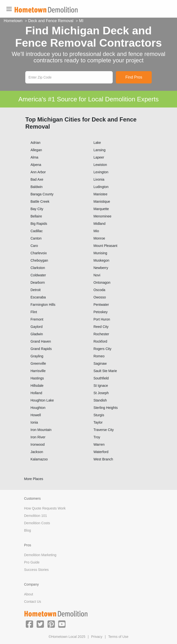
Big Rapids (39, 224)
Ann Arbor (38, 172)
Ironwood (38, 444)
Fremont (37, 319)
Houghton (38, 408)
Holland (36, 393)
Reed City (101, 327)
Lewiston (100, 165)
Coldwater (38, 275)
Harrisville (38, 371)
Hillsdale (37, 386)
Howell (36, 415)
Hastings (37, 378)
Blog (27, 530)
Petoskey (101, 312)
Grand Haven (41, 341)
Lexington (101, 172)
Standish (100, 400)
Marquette (101, 209)
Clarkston (38, 268)
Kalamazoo (39, 459)
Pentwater (101, 305)
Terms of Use (118, 637)
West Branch (103, 459)
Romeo (99, 356)
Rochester (101, 334)
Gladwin (37, 334)
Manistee (101, 194)
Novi (97, 275)
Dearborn (38, 282)
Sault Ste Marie (105, 371)
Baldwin (36, 187)
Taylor (98, 422)
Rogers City (102, 349)
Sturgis (99, 415)
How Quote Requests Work (45, 508)
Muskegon (102, 260)
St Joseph (101, 393)
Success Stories (36, 570)
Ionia (34, 422)
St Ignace (101, 386)
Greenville (38, 363)
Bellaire (36, 216)
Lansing (100, 150)
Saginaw (100, 363)
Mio (96, 231)
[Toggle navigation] (9, 9)
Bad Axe (37, 179)
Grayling (37, 356)
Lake (97, 143)
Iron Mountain (41, 430)
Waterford (101, 452)
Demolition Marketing (40, 555)
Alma (34, 157)
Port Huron (102, 319)
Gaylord (36, 327)
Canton (36, 238)
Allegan (36, 150)
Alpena (36, 165)
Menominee (102, 216)
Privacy (97, 637)
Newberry (101, 268)
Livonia (99, 179)
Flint (34, 312)
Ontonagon (102, 282)
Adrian (35, 143)
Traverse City (104, 430)
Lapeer (99, 157)
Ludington (101, 187)
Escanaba (38, 297)
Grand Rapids (41, 349)
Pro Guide (32, 562)
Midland (100, 224)
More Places (34, 479)
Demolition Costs (37, 523)
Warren (99, 444)
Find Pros (134, 77)
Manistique (102, 201)
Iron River (38, 437)
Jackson (37, 452)
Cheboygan (39, 260)
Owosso (100, 297)
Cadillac (37, 231)
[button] (29, 624)
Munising (100, 253)
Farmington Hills (43, 305)
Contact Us (33, 602)
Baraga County (42, 194)
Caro (34, 246)
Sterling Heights (106, 408)
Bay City (37, 209)
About (29, 594)
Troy (97, 437)
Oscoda (99, 290)
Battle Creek (40, 201)
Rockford (100, 341)
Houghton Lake (42, 400)
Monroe (99, 238)
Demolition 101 (35, 516)
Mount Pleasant (105, 246)
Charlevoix (39, 253)
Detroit (35, 290)
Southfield (101, 378)
